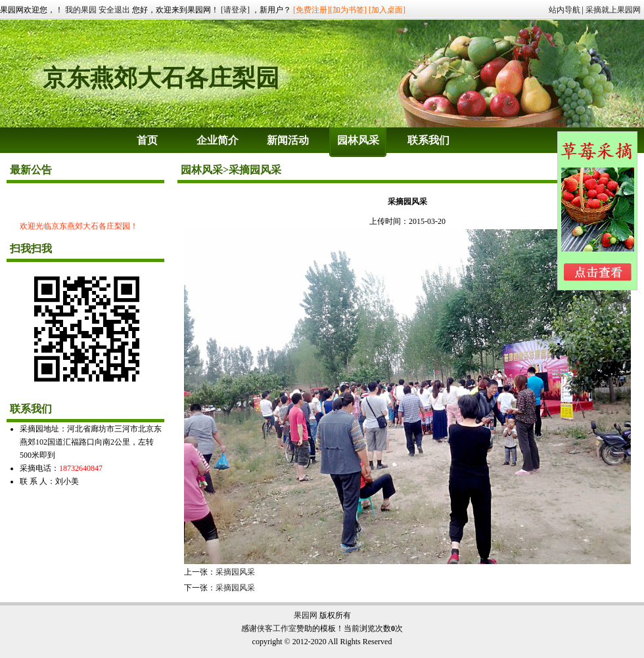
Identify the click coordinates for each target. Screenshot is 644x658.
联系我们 (428, 140)
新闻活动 (288, 140)
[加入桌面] (387, 10)
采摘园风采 (235, 572)
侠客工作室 (277, 628)
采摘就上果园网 (613, 10)
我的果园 (81, 10)
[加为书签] (348, 10)
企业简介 (218, 140)
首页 (147, 140)
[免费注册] (311, 10)
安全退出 (114, 10)
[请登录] (235, 10)
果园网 (306, 615)
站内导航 (564, 10)
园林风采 (358, 140)
